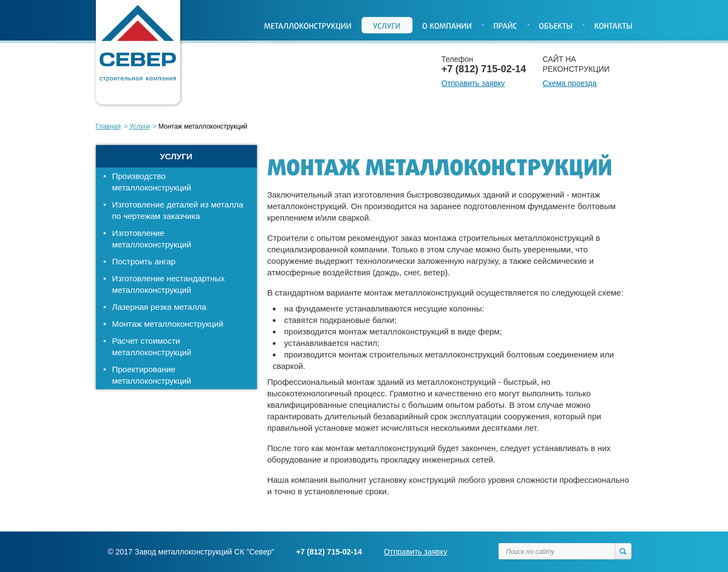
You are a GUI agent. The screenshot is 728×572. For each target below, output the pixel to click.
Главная (108, 126)
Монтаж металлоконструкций (168, 324)
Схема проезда (570, 83)
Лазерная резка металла (159, 307)
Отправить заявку (473, 83)
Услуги (139, 126)
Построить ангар (144, 261)
